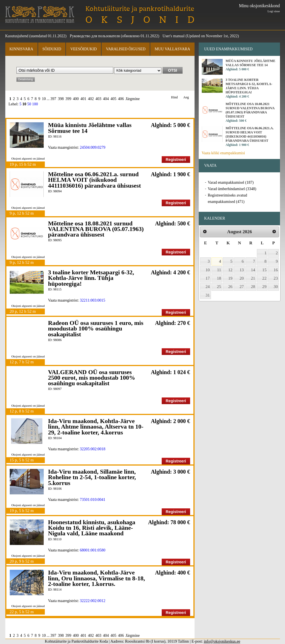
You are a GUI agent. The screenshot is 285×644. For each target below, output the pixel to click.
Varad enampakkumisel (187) (231, 182)
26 (230, 287)
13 (242, 270)
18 (219, 278)
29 (264, 287)
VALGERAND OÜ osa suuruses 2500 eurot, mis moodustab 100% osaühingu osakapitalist (92, 378)
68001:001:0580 (93, 550)
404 (106, 99)
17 (208, 278)
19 (230, 278)
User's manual (174, 36)
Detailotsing (26, 79)
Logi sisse (274, 11)
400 (76, 99)
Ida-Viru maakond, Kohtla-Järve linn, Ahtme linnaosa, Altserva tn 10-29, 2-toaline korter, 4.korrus (96, 427)
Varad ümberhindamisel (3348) (232, 189)
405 (113, 99)
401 (83, 99)
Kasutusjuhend (17, 36)
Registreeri (176, 160)
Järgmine (133, 99)
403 (98, 99)
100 (35, 104)
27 (242, 287)
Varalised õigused (126, 49)
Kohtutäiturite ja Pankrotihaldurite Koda (40, 15)
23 (276, 278)
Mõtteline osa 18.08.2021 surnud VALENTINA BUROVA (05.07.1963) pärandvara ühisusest (96, 229)
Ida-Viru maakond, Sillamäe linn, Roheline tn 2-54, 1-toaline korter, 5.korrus (92, 477)
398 (61, 99)
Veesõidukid (84, 49)
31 (208, 295)
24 (208, 287)
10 (44, 99)
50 (29, 104)
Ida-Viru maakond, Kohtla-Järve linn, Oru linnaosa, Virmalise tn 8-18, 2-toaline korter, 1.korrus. (97, 578)
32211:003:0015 (93, 300)
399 (68, 99)
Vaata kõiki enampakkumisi (223, 153)
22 (264, 278)
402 (91, 99)
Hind (175, 97)
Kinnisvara (21, 49)
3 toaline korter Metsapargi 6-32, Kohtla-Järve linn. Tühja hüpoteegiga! (91, 278)
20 (242, 278)
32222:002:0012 (93, 601)
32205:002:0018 (93, 449)
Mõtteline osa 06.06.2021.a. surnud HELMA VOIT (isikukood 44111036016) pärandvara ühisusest (95, 180)
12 (230, 270)
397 (53, 99)
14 (253, 270)
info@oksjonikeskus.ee (222, 641)
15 (264, 270)
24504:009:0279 (93, 147)
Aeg (186, 97)
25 (219, 287)
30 (276, 287)
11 (219, 270)
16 (276, 270)
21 (253, 278)
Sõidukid (52, 49)
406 (121, 99)
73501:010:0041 (93, 500)
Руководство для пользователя (95, 36)
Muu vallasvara (172, 49)
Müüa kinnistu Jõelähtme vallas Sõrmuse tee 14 (90, 128)
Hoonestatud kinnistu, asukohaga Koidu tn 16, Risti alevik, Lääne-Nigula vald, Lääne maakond (92, 528)
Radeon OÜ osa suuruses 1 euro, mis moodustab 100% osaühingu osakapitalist (96, 329)
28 (253, 287)
